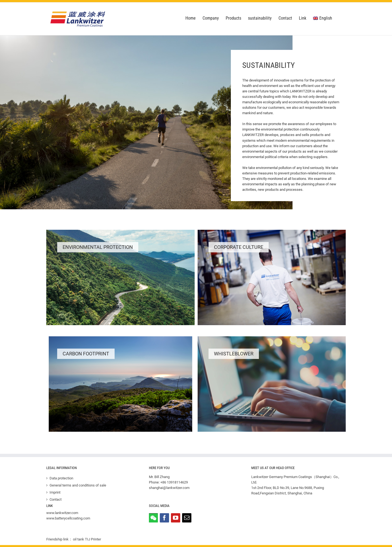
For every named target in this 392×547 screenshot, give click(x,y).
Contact (56, 499)
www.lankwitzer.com (62, 513)
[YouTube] (176, 518)
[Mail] (187, 518)
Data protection (61, 478)
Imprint (55, 492)
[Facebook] (164, 518)
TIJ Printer (93, 539)
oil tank (79, 539)
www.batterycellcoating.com (68, 518)
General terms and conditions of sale (78, 485)
